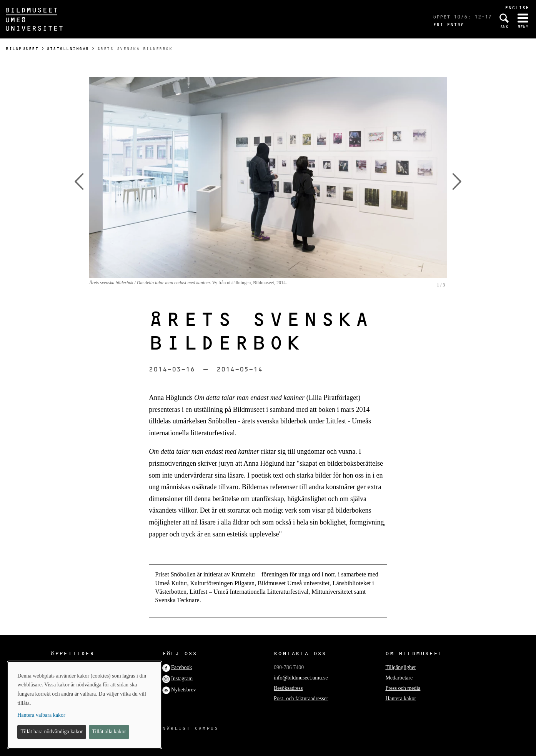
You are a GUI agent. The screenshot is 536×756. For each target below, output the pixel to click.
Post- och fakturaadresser (301, 699)
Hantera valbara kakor (41, 715)
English (517, 7)
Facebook (181, 667)
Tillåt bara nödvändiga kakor (52, 732)
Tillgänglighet (400, 667)
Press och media (403, 688)
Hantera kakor (401, 699)
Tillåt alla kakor (109, 732)
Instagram (182, 679)
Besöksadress (288, 688)
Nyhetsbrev (184, 690)
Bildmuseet (22, 49)
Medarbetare (399, 678)
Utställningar (68, 49)
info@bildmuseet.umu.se (301, 678)
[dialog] (85, 705)
